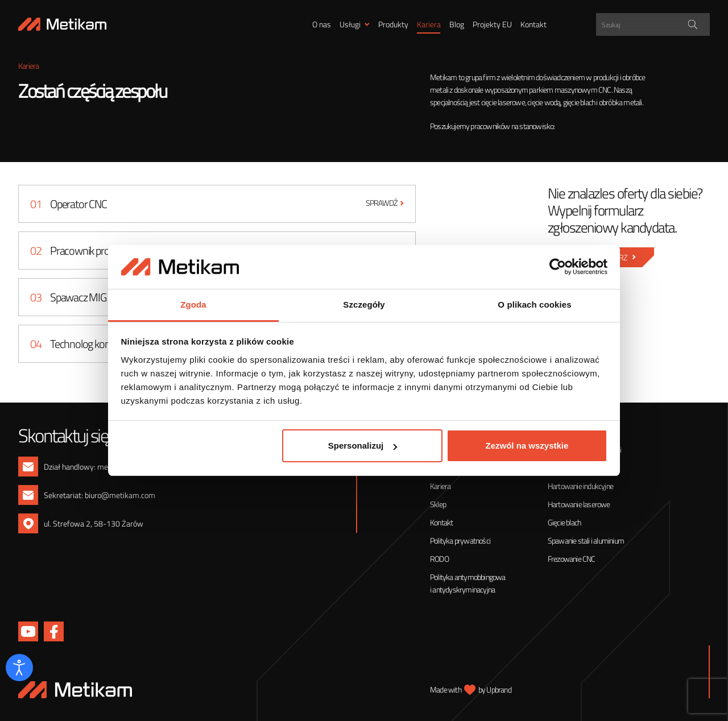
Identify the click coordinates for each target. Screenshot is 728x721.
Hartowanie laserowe (579, 504)
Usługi (350, 24)
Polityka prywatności (460, 540)
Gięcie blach (564, 522)
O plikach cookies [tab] (534, 304)
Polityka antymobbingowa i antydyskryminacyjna (468, 583)
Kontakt (533, 24)
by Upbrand (495, 689)
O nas (322, 24)
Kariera (429, 24)
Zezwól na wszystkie (527, 446)
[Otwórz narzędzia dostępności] (19, 668)
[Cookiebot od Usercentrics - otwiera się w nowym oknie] (558, 267)
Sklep (438, 504)
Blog (457, 24)
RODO (439, 559)
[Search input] (654, 24)
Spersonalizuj (363, 446)
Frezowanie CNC (572, 559)
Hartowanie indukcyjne (580, 486)
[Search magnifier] (693, 24)
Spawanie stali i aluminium (586, 540)
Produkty (393, 24)
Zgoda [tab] (193, 304)
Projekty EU (492, 24)
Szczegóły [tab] (364, 304)
